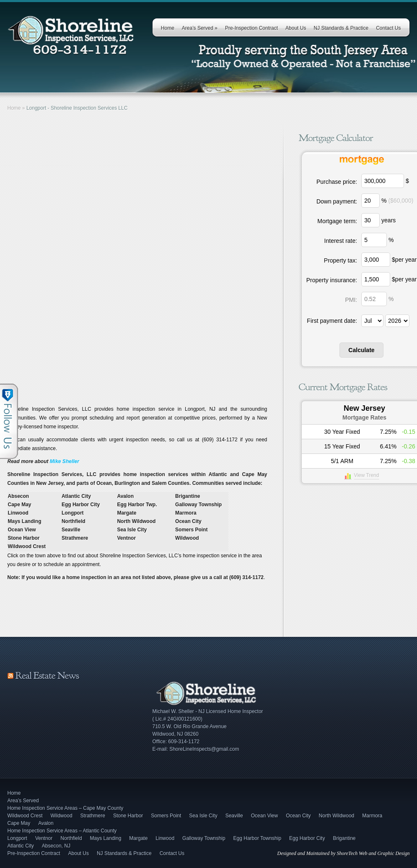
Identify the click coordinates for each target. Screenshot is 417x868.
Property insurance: (332, 280)
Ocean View (264, 816)
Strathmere (93, 816)
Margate (138, 838)
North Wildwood (337, 816)
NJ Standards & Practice (341, 28)
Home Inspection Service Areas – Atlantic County (62, 831)
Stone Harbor (128, 816)
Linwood (165, 838)
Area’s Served (200, 28)
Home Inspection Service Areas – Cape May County (66, 808)
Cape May (19, 823)
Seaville (234, 816)
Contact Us (388, 28)
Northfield (71, 838)
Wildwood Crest (25, 816)
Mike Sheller (65, 461)
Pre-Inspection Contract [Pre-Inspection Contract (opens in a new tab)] (251, 28)
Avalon (46, 823)
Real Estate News (47, 675)
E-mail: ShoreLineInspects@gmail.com (196, 749)
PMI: (351, 300)
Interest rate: (341, 241)
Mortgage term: (337, 221)
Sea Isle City (203, 816)
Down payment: (337, 201)
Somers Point (166, 816)
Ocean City (298, 816)
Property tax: (341, 260)
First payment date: (332, 321)
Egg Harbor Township (258, 838)
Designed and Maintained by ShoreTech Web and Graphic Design (344, 853)
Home (168, 28)
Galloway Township (204, 838)
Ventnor (44, 838)
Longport (17, 838)
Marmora (372, 816)
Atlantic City (21, 846)
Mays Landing (106, 838)
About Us (296, 28)
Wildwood (62, 816)
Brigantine (344, 838)
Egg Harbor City (307, 838)
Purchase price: (337, 182)
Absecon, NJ (56, 846)
